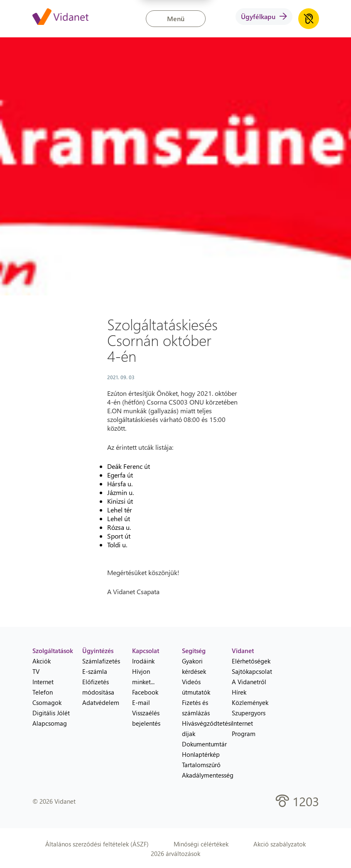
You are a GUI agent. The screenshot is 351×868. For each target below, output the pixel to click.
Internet (43, 682)
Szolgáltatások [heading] (51, 651)
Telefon (43, 692)
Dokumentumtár (201, 744)
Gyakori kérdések (194, 666)
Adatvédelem (101, 702)
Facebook (145, 692)
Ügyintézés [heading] (98, 651)
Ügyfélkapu (264, 16)
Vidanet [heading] (243, 651)
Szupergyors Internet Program (249, 723)
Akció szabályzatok (280, 844)
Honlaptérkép (201, 754)
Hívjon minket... (143, 677)
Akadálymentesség (201, 775)
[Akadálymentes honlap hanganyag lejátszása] (309, 19)
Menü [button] (176, 18)
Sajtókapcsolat (250, 671)
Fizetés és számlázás (196, 708)
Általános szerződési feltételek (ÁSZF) (97, 844)
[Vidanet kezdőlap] (60, 17)
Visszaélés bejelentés (146, 718)
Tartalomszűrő (201, 765)
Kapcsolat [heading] (146, 651)
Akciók (42, 661)
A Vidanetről (249, 682)
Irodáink (143, 661)
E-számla (95, 671)
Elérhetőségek (250, 661)
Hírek (239, 692)
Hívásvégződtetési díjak (201, 728)
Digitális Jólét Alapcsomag (51, 718)
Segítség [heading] (194, 651)
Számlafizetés (101, 661)
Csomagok (47, 702)
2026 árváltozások (175, 853)
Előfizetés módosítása (98, 687)
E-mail (141, 702)
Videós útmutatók (196, 687)
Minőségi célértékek (201, 844)
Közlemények (250, 702)
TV (36, 671)
